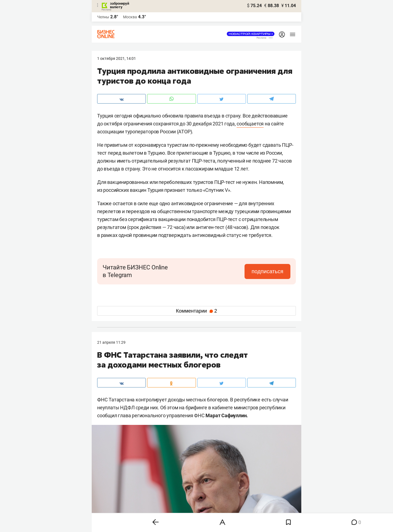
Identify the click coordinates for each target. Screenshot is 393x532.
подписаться (267, 271)
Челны (103, 17)
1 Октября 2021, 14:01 (117, 58)
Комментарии (196, 311)
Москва (130, 17)
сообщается (250, 124)
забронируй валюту (120, 5)
